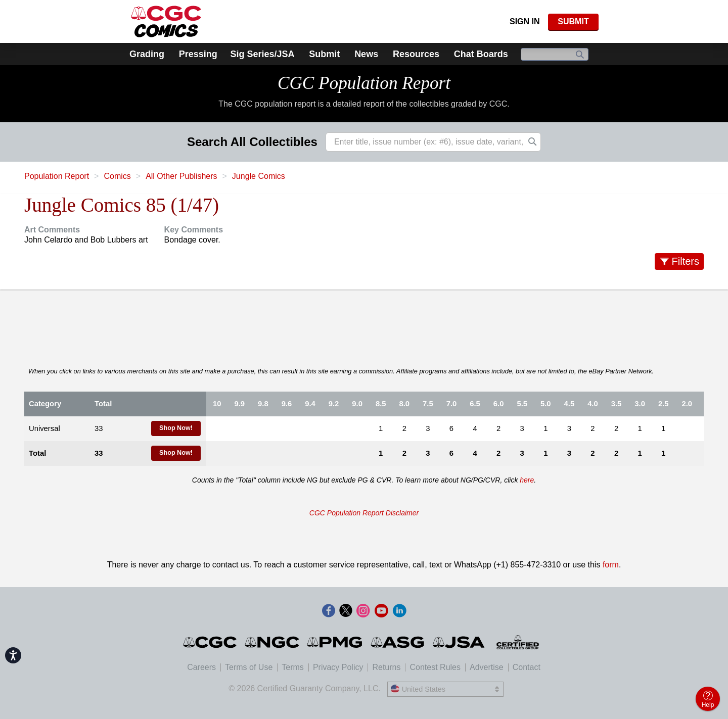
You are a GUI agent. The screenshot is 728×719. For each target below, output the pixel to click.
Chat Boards (481, 54)
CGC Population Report (364, 83)
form (611, 565)
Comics (117, 176)
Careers (201, 667)
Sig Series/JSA (262, 54)
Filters (686, 261)
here (527, 480)
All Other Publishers (181, 176)
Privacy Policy (338, 667)
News (366, 54)
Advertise (487, 667)
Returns (386, 667)
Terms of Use (249, 667)
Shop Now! (176, 428)
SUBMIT (573, 21)
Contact (527, 667)
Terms (293, 667)
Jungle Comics (259, 176)
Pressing (198, 54)
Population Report (57, 176)
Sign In (525, 21)
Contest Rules (435, 667)
